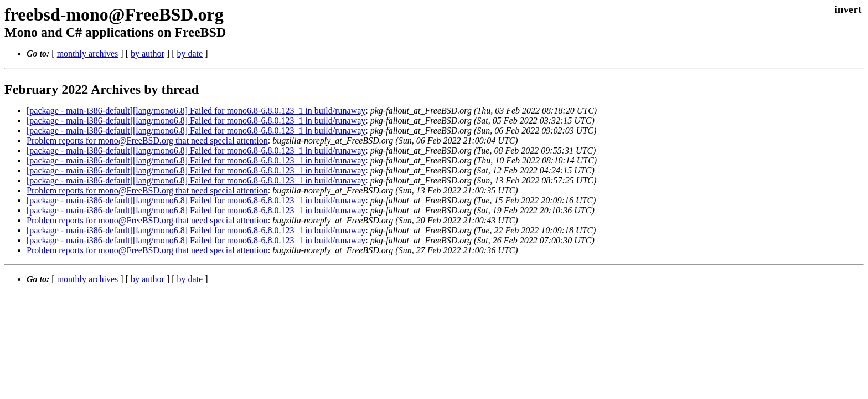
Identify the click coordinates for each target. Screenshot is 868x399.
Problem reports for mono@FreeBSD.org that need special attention (147, 140)
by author (148, 53)
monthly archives (88, 53)
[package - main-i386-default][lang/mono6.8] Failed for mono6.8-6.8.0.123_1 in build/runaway (196, 111)
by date (190, 53)
